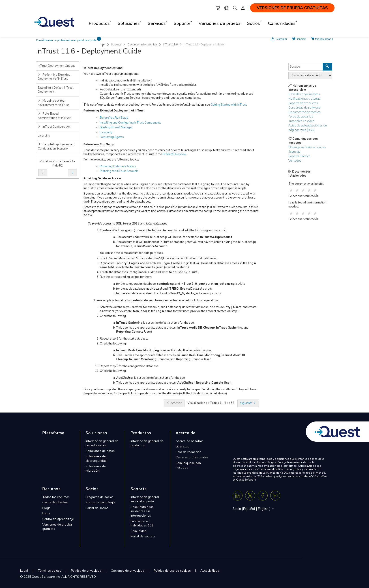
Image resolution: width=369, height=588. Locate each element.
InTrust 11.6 (170, 45)
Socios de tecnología (100, 502)
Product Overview (174, 154)
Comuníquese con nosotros (188, 465)
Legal (24, 571)
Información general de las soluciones (102, 443)
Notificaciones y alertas (304, 99)
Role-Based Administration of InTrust (54, 116)
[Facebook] (263, 496)
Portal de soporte (143, 536)
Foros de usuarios (301, 117)
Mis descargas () (324, 39)
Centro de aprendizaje (58, 519)
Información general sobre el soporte (145, 499)
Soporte (116, 45)
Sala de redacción (188, 452)
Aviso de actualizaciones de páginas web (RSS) (308, 128)
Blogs (46, 508)
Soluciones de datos (100, 451)
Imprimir (301, 39)
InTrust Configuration (54, 127)
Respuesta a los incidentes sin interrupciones (142, 511)
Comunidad (138, 531)
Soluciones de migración (96, 469)
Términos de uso (49, 571)
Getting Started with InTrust (229, 105)
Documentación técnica (142, 45)
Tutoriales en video (301, 121)
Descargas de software (304, 108)
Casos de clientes (55, 502)
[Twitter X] (250, 496)
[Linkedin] (238, 496)
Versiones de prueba (220, 23)
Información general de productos (147, 443)
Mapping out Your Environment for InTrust (53, 103)
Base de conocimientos (304, 94)
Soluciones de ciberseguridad (96, 459)
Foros (46, 513)
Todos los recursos (56, 497)
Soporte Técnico (299, 156)
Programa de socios (100, 497)
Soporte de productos (303, 103)
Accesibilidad (210, 571)
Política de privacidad (86, 571)
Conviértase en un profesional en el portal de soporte (66, 40)
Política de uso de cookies (172, 571)
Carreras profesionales (192, 457)
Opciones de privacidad (128, 571)
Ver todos (295, 161)
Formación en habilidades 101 (142, 523)
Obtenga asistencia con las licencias (307, 149)
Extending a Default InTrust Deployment (56, 90)
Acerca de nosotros (190, 441)
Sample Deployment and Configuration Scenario (57, 146)
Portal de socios (97, 508)
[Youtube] (275, 496)
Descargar (281, 39)
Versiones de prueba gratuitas (57, 527)
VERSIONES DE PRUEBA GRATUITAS (292, 8)
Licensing (44, 136)
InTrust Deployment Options (57, 66)
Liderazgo (182, 446)
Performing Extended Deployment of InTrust (54, 77)
